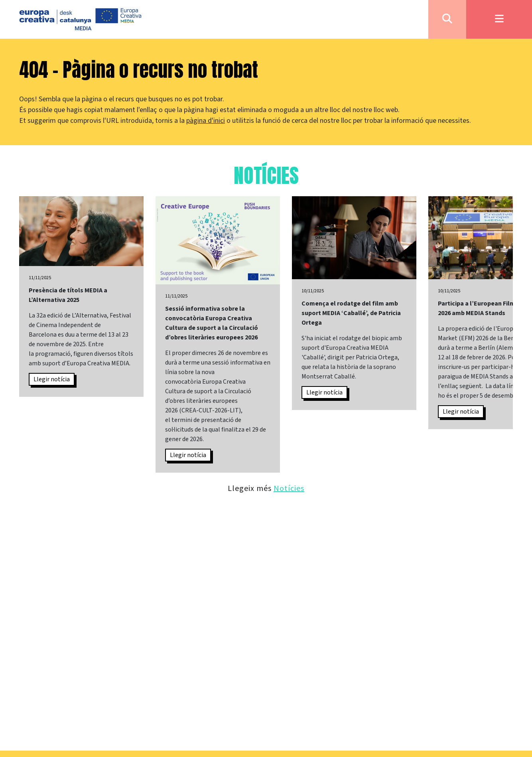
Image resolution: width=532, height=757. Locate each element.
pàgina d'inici (206, 121)
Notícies (289, 488)
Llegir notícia (52, 379)
